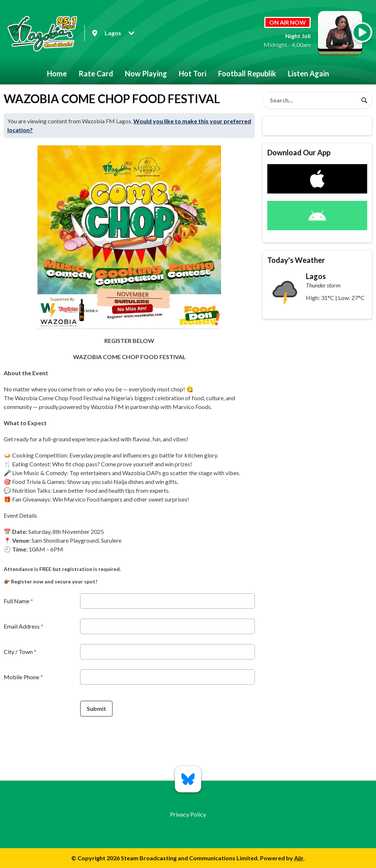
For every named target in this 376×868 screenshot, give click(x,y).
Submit (96, 708)
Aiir (299, 858)
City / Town (20, 652)
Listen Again (308, 73)
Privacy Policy (188, 814)
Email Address (23, 626)
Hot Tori (193, 73)
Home (57, 73)
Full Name (18, 601)
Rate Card (96, 73)
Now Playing (146, 73)
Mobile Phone (23, 677)
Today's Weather (296, 260)
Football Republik (247, 73)
